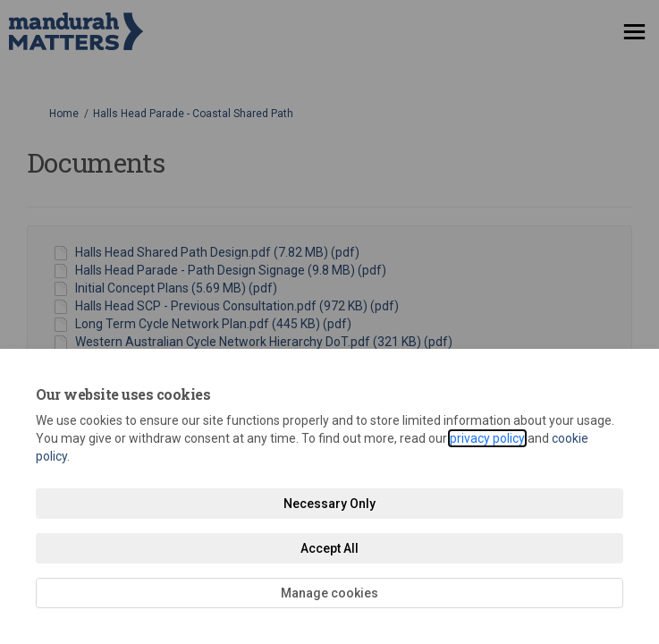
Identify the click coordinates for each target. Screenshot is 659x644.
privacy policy (487, 438)
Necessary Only (329, 504)
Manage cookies (329, 593)
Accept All (329, 548)
